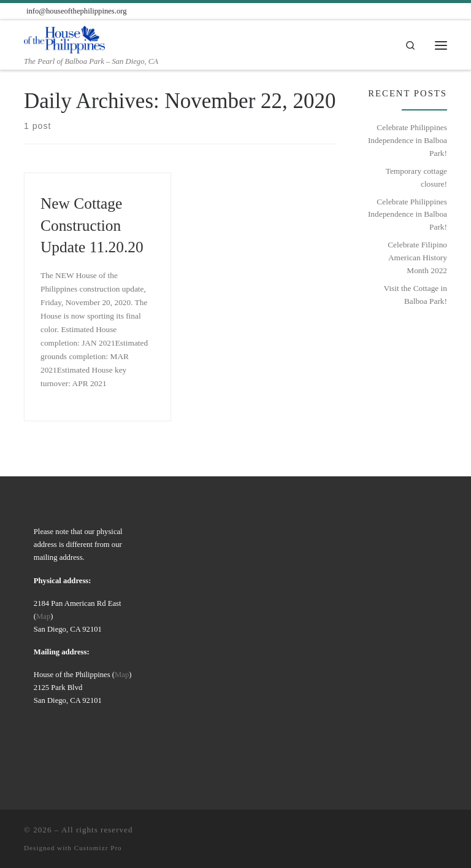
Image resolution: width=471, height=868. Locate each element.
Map (43, 616)
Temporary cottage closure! (416, 177)
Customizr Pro (98, 848)
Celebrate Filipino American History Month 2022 (417, 257)
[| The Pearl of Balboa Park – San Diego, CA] (64, 38)
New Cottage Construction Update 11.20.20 (92, 225)
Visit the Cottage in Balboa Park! (415, 295)
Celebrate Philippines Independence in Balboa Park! (408, 140)
